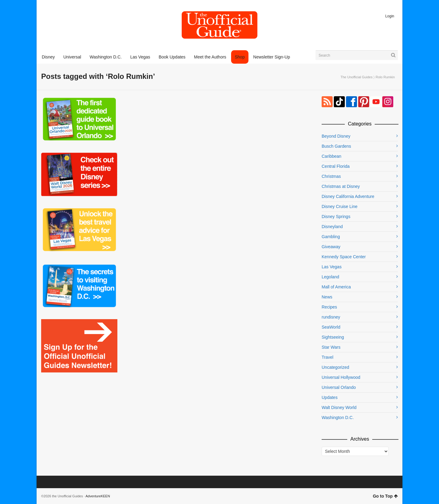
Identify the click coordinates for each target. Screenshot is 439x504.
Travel (327, 357)
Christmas (331, 176)
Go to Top (385, 496)
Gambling (331, 237)
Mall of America (336, 287)
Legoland (330, 277)
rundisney (331, 317)
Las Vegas (332, 267)
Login (390, 16)
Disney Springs (336, 217)
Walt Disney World (339, 407)
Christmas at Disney (341, 186)
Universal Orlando (339, 387)
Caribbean (332, 156)
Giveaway (331, 247)
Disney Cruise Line (340, 206)
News (327, 297)
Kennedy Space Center (344, 257)
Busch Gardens (336, 146)
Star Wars (331, 347)
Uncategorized (335, 367)
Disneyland (332, 227)
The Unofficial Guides (357, 77)
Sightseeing (333, 337)
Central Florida (336, 166)
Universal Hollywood (341, 377)
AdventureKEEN (98, 496)
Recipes (329, 307)
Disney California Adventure (348, 196)
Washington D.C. (338, 418)
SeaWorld (331, 327)
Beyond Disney (336, 136)
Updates (330, 397)
